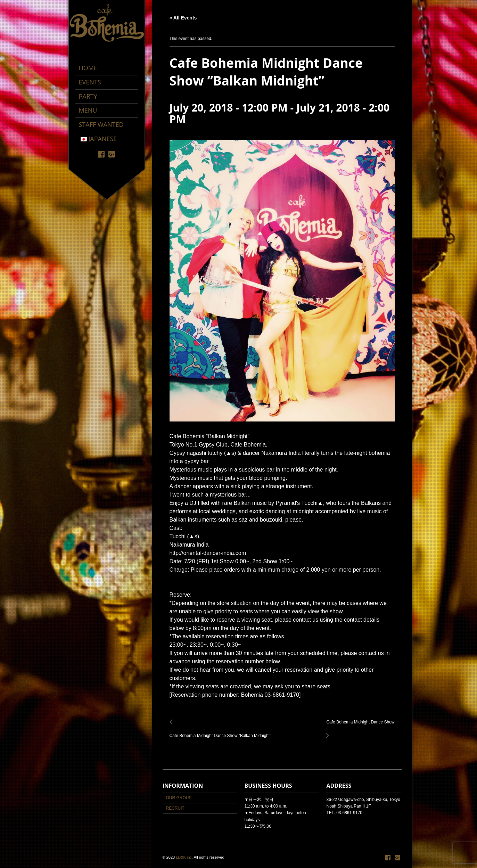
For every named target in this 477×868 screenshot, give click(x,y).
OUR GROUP (179, 798)
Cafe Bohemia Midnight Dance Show (358, 726)
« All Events (183, 18)
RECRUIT (175, 808)
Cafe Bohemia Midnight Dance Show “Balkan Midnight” (222, 732)
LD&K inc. (184, 857)
